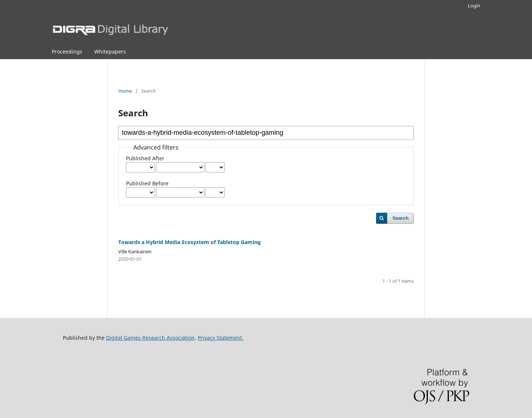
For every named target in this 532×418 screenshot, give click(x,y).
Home (125, 91)
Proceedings (67, 52)
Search (401, 218)
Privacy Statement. (221, 338)
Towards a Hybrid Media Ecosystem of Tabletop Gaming (190, 242)
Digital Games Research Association (150, 338)
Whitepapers (110, 52)
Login (474, 6)
